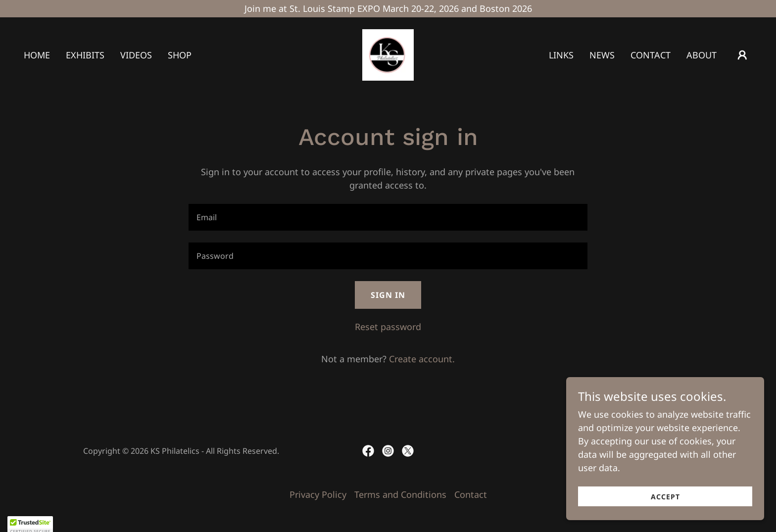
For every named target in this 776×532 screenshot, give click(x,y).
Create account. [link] (422, 359)
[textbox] (388, 217)
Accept (665, 497)
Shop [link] (180, 55)
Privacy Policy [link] (318, 494)
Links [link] (561, 55)
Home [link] (37, 55)
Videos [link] (136, 55)
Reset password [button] (388, 327)
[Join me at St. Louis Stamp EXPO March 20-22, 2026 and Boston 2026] (388, 9)
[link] (388, 54)
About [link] (702, 55)
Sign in (388, 295)
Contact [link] (651, 55)
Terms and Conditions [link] (400, 494)
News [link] (602, 55)
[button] (742, 55)
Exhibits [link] (85, 55)
